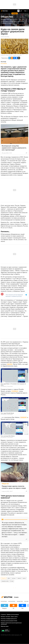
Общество (5, 484)
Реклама (3, 617)
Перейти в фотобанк (17, 55)
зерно (9, 578)
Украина (19, 578)
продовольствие (5, 581)
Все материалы (4, 64)
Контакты (8, 617)
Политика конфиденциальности (9, 619)
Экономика (12, 601)
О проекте (3, 615)
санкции (14, 578)
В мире (12, 581)
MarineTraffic (10, 386)
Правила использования (13, 615)
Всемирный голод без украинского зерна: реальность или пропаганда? (14, 148)
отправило (15, 391)
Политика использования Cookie (9, 621)
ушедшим (23, 417)
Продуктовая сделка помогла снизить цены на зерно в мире (14, 487)
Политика (4, 601)
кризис (24, 578)
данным (10, 364)
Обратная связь (5, 626)
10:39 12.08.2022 (5, 37)
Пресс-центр (14, 617)
